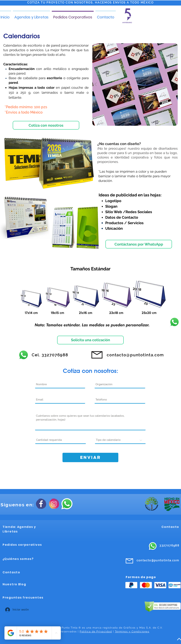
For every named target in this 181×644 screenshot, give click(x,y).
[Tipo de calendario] (120, 440)
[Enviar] (90, 457)
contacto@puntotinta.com (158, 560)
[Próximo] (174, 85)
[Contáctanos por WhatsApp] (139, 244)
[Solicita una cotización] (90, 340)
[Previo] (96, 85)
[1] (135, 122)
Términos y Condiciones (132, 631)
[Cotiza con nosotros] (46, 125)
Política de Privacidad (96, 631)
